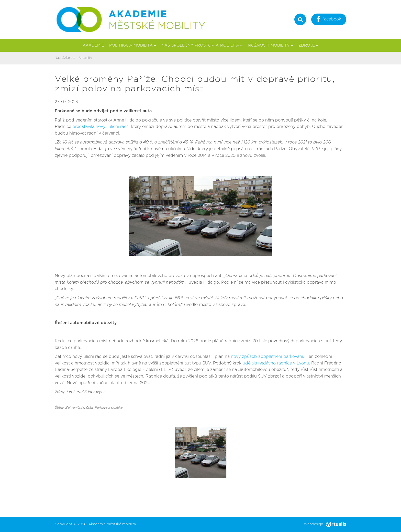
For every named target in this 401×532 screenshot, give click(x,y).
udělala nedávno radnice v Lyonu (276, 363)
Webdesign (325, 524)
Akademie (93, 45)
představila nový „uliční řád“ (101, 127)
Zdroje (308, 45)
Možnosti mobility (271, 45)
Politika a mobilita (133, 45)
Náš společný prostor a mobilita (202, 45)
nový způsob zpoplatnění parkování (267, 357)
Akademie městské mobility (112, 524)
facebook (329, 20)
